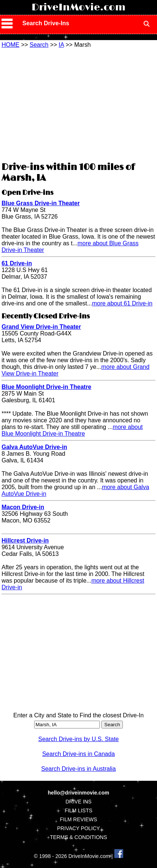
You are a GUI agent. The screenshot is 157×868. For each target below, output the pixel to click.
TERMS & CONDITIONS (78, 837)
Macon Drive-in (23, 507)
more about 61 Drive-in (122, 303)
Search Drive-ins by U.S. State (78, 739)
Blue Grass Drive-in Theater (41, 203)
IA (61, 45)
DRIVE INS (78, 802)
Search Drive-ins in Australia (78, 769)
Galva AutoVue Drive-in (34, 447)
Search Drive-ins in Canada (79, 754)
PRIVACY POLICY (78, 828)
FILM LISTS (78, 810)
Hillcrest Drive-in (25, 541)
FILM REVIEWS (78, 819)
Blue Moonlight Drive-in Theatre (46, 387)
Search (39, 45)
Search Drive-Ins (46, 23)
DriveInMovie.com (78, 7)
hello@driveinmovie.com (78, 793)
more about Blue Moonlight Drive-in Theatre (72, 430)
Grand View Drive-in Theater (41, 327)
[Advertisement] (78, 104)
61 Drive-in (17, 263)
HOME (10, 45)
